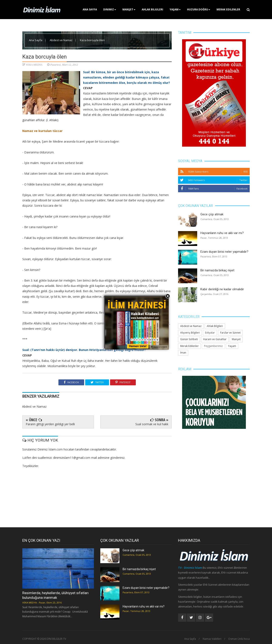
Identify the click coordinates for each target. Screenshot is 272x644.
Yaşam (175, 9)
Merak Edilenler (228, 9)
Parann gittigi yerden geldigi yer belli (50, 424)
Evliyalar (210, 333)
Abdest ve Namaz (61, 40)
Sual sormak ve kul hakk (152, 424)
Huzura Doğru (199, 9)
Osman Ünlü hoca (239, 639)
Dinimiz (110, 9)
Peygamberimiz (213, 346)
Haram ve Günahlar (215, 339)
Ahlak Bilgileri (152, 9)
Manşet (129, 9)
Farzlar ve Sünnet (230, 333)
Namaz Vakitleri (212, 639)
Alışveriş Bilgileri (190, 333)
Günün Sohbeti (189, 339)
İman (183, 353)
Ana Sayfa (90, 9)
